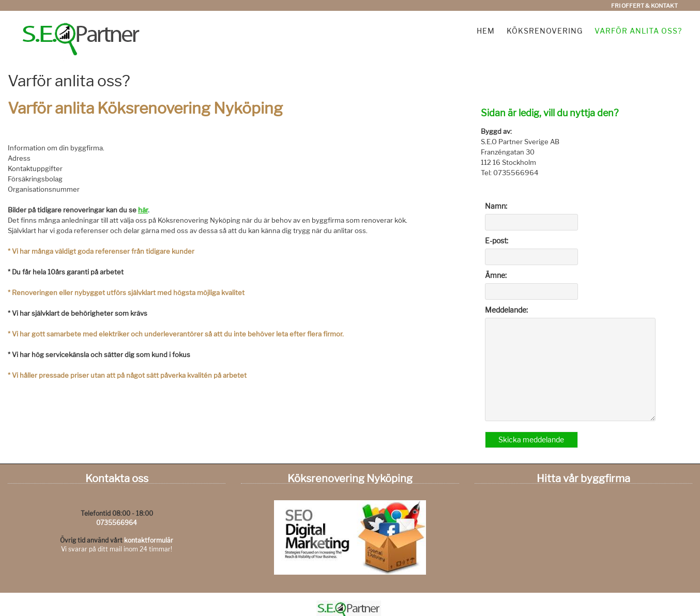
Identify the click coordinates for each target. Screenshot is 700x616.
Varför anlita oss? (638, 31)
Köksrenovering (545, 31)
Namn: (496, 206)
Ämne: (496, 275)
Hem (486, 31)
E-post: (497, 241)
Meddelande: (506, 310)
